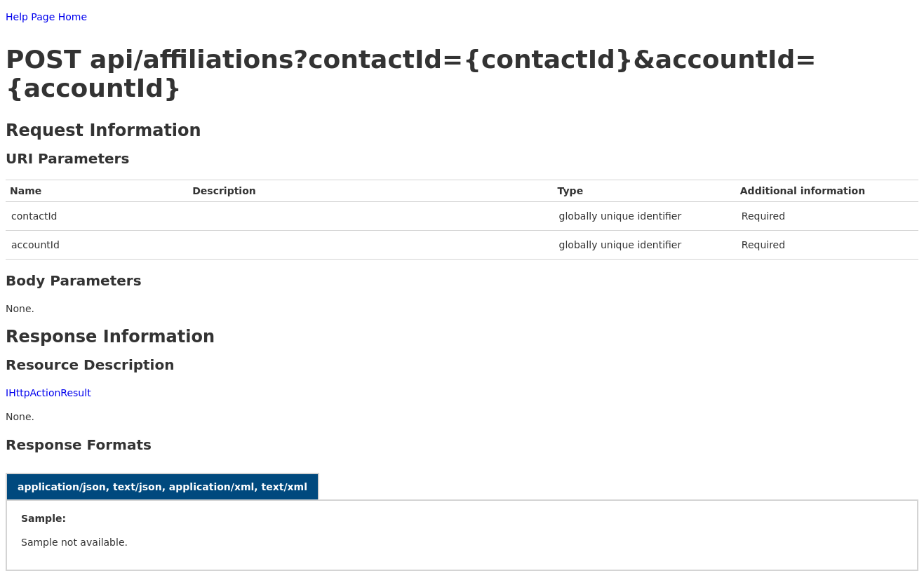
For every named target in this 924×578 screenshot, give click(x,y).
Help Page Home (46, 17)
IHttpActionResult (48, 393)
